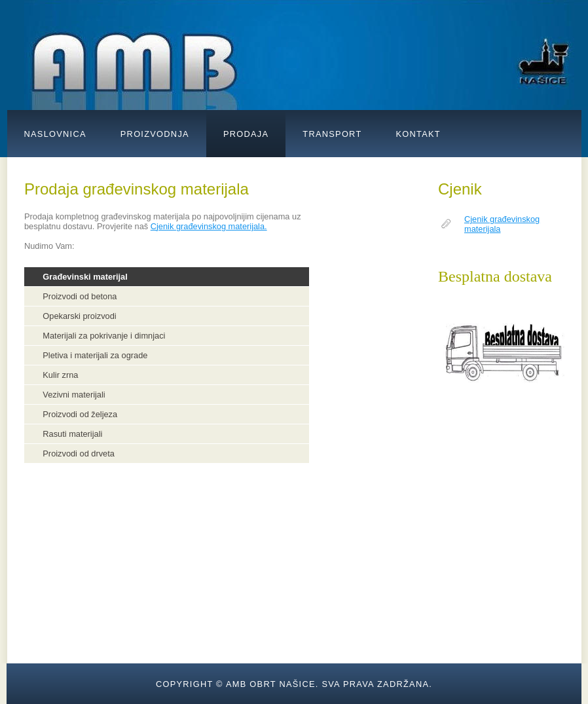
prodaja (246, 134)
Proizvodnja (155, 134)
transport (332, 134)
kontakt (418, 134)
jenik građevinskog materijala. (212, 226)
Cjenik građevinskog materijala (502, 224)
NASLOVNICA (55, 134)
